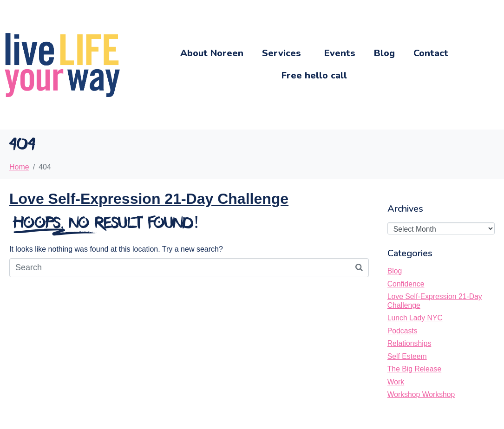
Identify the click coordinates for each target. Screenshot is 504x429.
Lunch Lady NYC (415, 318)
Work (396, 382)
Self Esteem (407, 356)
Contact (431, 53)
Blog (384, 53)
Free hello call (314, 75)
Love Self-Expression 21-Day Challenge (149, 199)
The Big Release (414, 369)
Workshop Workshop (421, 394)
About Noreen (212, 53)
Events (340, 53)
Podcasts (403, 331)
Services (281, 53)
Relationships (409, 343)
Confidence (406, 284)
